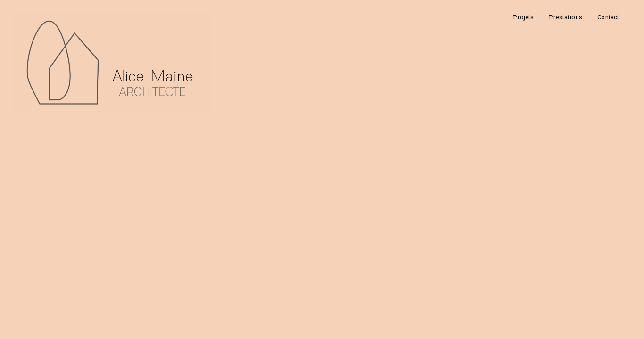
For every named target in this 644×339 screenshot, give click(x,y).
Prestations (566, 17)
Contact (608, 17)
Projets (523, 17)
